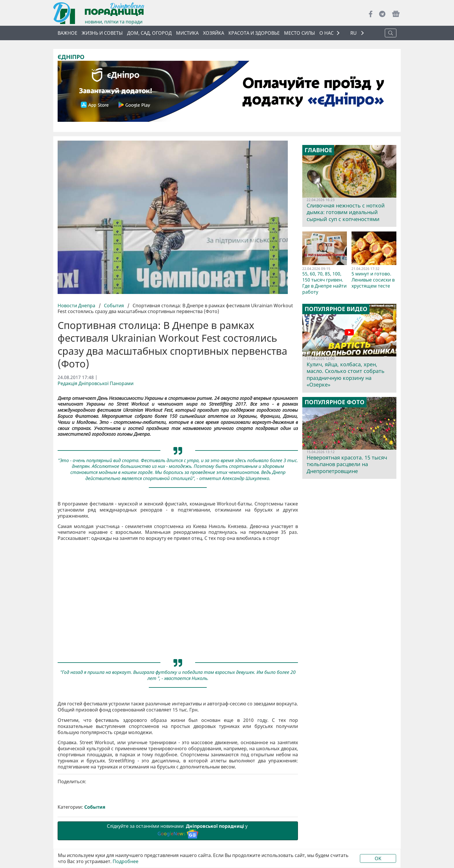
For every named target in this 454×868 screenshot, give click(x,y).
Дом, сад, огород (149, 33)
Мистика (187, 33)
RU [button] (354, 33)
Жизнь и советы (102, 33)
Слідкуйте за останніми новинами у (178, 831)
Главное (318, 150)
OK (378, 858)
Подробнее (126, 861)
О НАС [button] (326, 33)
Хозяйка (214, 33)
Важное (67, 33)
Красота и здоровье (254, 33)
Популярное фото (335, 402)
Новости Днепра (77, 306)
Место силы (300, 33)
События (114, 306)
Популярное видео (336, 309)
